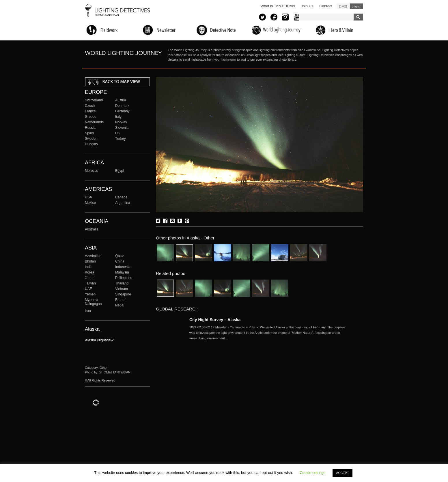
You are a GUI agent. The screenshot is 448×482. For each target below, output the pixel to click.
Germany (122, 111)
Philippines (124, 278)
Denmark (122, 106)
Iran (88, 311)
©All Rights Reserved (100, 380)
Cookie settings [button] (312, 473)
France (90, 111)
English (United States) (356, 6)
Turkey (120, 139)
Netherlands (94, 122)
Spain (89, 133)
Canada (121, 197)
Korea (89, 272)
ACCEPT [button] (342, 473)
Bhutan (90, 261)
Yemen (90, 294)
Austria (121, 100)
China (120, 261)
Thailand (122, 283)
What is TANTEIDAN (278, 6)
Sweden (91, 139)
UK (118, 133)
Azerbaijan (93, 256)
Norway (121, 122)
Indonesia (123, 267)
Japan (90, 278)
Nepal (120, 305)
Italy (118, 117)
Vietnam (122, 289)
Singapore (123, 294)
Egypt (120, 171)
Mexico (90, 203)
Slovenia (122, 128)
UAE (88, 289)
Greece (91, 117)
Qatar (120, 256)
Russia (90, 128)
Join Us (307, 6)
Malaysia (122, 272)
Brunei (120, 300)
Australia (92, 229)
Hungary (92, 144)
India (89, 267)
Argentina (123, 203)
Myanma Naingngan (93, 302)
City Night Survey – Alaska (215, 320)
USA (88, 197)
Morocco (92, 171)
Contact (326, 6)
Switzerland (94, 100)
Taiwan (90, 283)
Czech (90, 106)
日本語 (343, 6)
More (267, 333)
